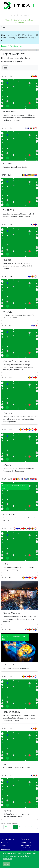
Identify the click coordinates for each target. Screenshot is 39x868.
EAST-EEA (9, 665)
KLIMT (6, 764)
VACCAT (7, 465)
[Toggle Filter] (5, 68)
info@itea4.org (26, 845)
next (30, 827)
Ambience (9, 514)
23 (11, 827)
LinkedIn (5, 843)
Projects (4, 46)
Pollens (7, 811)
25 (20, 827)
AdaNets (8, 163)
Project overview (16, 46)
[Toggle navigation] (4, 28)
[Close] (37, 35)
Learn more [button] (8, 859)
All (35, 827)
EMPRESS (8, 210)
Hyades (7, 260)
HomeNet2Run (11, 712)
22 (6, 827)
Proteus (7, 413)
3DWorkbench (11, 112)
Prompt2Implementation (17, 361)
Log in (13, 15)
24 (15, 827)
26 (25, 827)
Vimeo (4, 845)
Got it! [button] (7, 864)
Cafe (6, 564)
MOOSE (7, 312)
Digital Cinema (11, 613)
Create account (23, 15)
